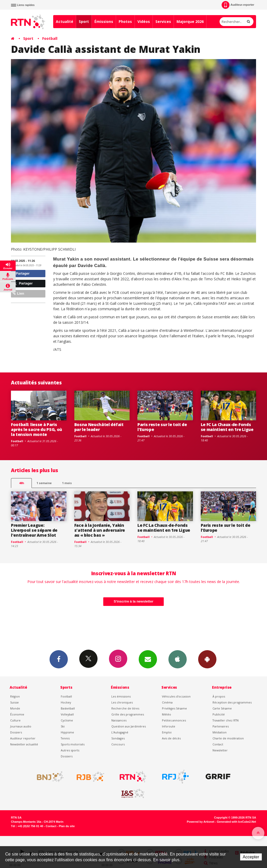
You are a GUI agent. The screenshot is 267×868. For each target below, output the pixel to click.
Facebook (59, 659)
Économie (17, 714)
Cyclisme (67, 720)
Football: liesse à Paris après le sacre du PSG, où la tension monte (37, 429)
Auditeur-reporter (238, 5)
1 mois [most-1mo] (67, 483)
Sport (84, 21)
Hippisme (67, 732)
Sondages (118, 738)
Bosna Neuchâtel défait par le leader (99, 427)
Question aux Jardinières (129, 726)
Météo (166, 714)
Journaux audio (21, 726)
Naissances (119, 720)
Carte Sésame (222, 708)
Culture (15, 720)
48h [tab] (22, 483)
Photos (125, 21)
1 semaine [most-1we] (44, 483)
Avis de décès (171, 738)
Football (50, 38)
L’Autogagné (120, 732)
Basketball (68, 708)
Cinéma (167, 702)
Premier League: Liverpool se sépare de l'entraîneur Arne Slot (34, 530)
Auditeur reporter (23, 738)
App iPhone (178, 659)
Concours (118, 744)
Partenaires (221, 726)
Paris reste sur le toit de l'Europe (162, 427)
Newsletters (148, 659)
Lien (18, 293)
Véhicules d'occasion (176, 696)
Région (15, 696)
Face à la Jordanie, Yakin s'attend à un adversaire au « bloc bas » (100, 530)
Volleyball (67, 714)
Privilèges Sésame (174, 708)
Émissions (104, 21)
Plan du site (67, 826)
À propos (219, 696)
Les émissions (121, 696)
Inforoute (169, 726)
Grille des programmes (128, 714)
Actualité (65, 21)
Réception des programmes (232, 702)
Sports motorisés (73, 744)
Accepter (251, 857)
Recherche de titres (125, 708)
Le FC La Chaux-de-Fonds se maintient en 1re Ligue (227, 427)
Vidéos (144, 21)
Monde (15, 708)
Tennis (65, 738)
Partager (21, 273)
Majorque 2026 (190, 21)
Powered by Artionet (201, 822)
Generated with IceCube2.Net (236, 822)
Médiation (220, 732)
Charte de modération (228, 738)
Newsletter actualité (24, 744)
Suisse (14, 702)
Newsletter (220, 750)
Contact (218, 744)
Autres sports (70, 750)
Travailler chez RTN (226, 720)
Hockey (66, 702)
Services (163, 21)
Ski (63, 726)
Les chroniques (122, 702)
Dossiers (16, 732)
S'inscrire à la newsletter (133, 601)
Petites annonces (174, 720)
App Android (207, 659)
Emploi (167, 732)
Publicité (219, 714)
